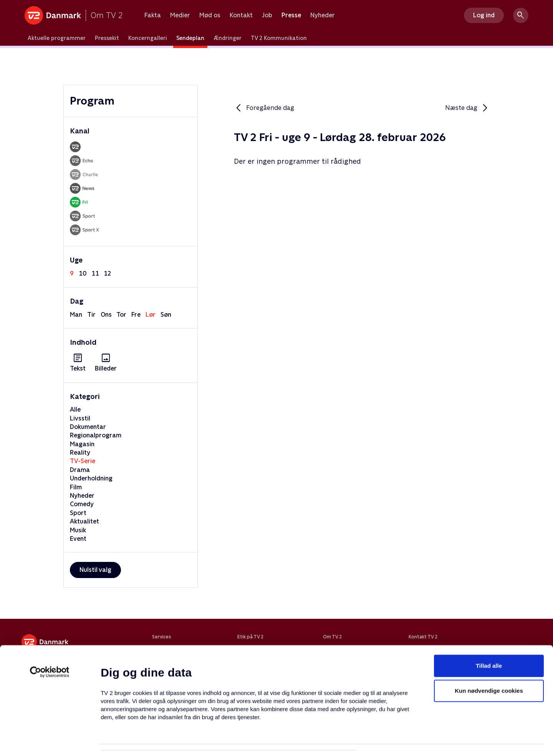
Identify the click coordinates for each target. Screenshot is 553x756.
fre (136, 315)
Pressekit (107, 38)
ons (106, 315)
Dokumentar (88, 427)
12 (108, 273)
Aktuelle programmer (57, 38)
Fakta (153, 15)
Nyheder (323, 15)
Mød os (210, 15)
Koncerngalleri (148, 38)
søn (166, 315)
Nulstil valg (95, 570)
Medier (180, 15)
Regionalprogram (96, 435)
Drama (80, 470)
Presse (291, 15)
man (76, 315)
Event (78, 539)
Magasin (82, 444)
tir (91, 315)
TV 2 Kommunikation (279, 38)
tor (121, 315)
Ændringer (228, 38)
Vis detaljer (372, 741)
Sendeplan (190, 38)
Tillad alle (489, 629)
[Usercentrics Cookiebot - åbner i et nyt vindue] (50, 635)
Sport (78, 513)
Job (267, 15)
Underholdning (91, 478)
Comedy (82, 504)
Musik (78, 530)
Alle (75, 410)
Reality (80, 453)
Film (76, 487)
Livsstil (80, 418)
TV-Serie (83, 461)
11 (95, 273)
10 (83, 273)
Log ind (484, 15)
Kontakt (241, 15)
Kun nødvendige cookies (489, 654)
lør (151, 315)
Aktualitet (84, 521)
